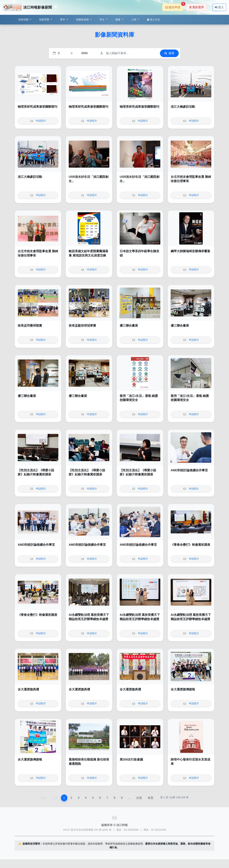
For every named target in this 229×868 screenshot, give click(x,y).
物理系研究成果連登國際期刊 (37, 107)
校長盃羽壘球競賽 (30, 326)
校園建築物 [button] (83, 19)
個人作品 (154, 19)
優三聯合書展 (129, 326)
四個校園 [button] (24, 19)
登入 (219, 7)
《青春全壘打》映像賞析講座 (190, 545)
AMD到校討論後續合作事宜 (189, 470)
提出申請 (174, 6)
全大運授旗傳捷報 (183, 689)
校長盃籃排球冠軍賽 (82, 326)
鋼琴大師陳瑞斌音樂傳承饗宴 (190, 251)
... (129, 798)
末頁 (150, 798)
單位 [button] (102, 19)
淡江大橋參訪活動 (183, 107)
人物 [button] (134, 19)
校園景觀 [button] (45, 19)
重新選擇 (197, 7)
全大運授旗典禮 (28, 689)
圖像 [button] (118, 19)
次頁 (139, 798)
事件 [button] (63, 19)
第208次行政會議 (131, 760)
